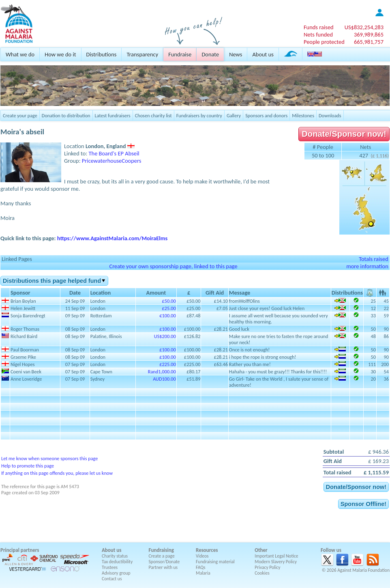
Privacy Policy (267, 567)
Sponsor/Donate (164, 562)
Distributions (102, 54)
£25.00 (169, 308)
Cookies (262, 573)
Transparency (142, 54)
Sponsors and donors (266, 115)
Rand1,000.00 (162, 372)
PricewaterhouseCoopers (112, 161)
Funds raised (319, 27)
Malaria (203, 573)
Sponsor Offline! (363, 504)
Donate (210, 54)
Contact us (112, 579)
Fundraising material (215, 562)
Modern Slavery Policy (276, 562)
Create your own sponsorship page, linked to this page (173, 266)
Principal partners (20, 550)
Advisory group (116, 573)
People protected (324, 42)
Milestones (303, 115)
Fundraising (161, 550)
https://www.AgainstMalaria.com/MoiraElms (112, 238)
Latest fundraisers (113, 115)
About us (263, 54)
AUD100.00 (164, 379)
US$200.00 (165, 336)
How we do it (60, 54)
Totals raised (374, 259)
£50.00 (169, 301)
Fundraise (180, 54)
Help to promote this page (28, 466)
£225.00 (167, 364)
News (236, 54)
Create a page (162, 556)
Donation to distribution (66, 115)
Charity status (115, 556)
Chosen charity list (153, 115)
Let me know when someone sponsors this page (49, 458)
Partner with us (163, 567)
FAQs (201, 567)
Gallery (234, 115)
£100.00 (167, 329)
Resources (207, 550)
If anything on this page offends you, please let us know (57, 473)
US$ (364, 27)
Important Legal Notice (276, 556)
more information (367, 266)
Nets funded (318, 34)
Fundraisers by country (199, 115)
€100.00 (167, 316)
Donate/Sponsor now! (344, 134)
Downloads (330, 115)
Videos (202, 556)
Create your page (20, 115)
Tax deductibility (117, 562)
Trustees (110, 567)
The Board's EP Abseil (114, 153)
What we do (20, 54)
